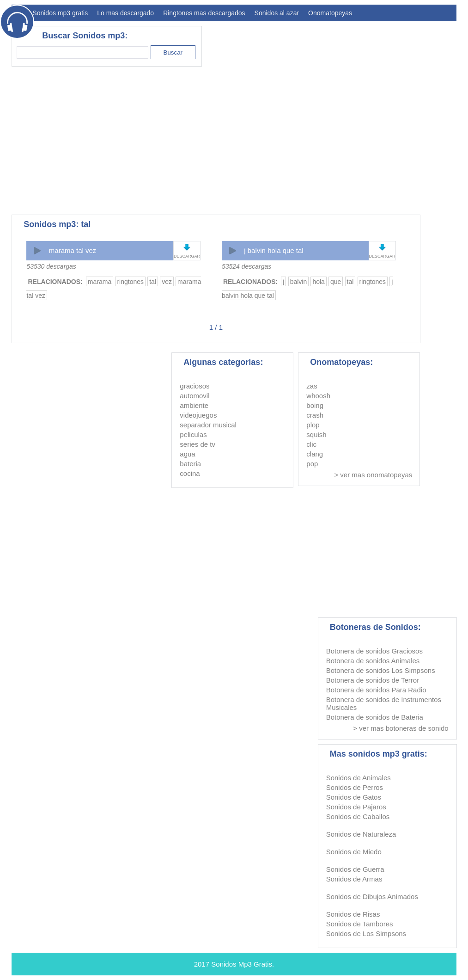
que (336, 282)
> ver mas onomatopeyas (373, 475)
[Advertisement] (288, 141)
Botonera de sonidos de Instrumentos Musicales (384, 703)
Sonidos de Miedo (354, 852)
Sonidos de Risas (353, 914)
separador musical (208, 425)
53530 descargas (51, 266)
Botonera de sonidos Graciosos (374, 651)
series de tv (198, 444)
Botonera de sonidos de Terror (373, 680)
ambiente (194, 405)
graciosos (194, 386)
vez (167, 282)
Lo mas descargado (125, 13)
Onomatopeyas (330, 13)
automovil (194, 396)
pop (312, 464)
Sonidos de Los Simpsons (366, 934)
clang (315, 454)
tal (153, 282)
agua (187, 454)
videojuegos (198, 415)
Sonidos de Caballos (358, 817)
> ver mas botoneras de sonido (401, 728)
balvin (299, 282)
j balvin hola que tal (274, 250)
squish (316, 435)
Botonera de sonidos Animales (373, 661)
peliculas (193, 435)
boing (315, 405)
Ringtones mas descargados (204, 13)
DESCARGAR (187, 256)
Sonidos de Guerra (355, 869)
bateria (190, 464)
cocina (190, 473)
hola (318, 282)
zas (312, 386)
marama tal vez (73, 250)
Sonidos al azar (277, 13)
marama (100, 282)
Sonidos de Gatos (354, 797)
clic (311, 444)
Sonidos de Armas (354, 879)
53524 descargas (246, 266)
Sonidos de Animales (359, 778)
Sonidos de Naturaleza (361, 834)
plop (313, 425)
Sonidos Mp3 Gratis (242, 964)
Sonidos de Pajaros (356, 807)
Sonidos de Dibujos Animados (372, 897)
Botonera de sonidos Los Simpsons (381, 670)
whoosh (318, 396)
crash (315, 415)
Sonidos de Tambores (360, 924)
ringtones (130, 282)
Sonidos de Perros (355, 787)
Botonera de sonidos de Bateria (375, 717)
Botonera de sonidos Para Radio (376, 690)
